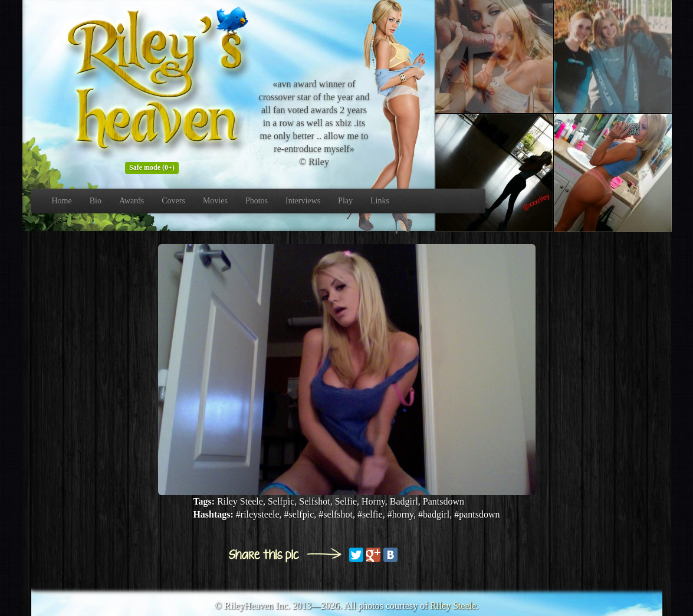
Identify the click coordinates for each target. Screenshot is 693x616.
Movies (215, 201)
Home (62, 201)
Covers (173, 201)
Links (380, 201)
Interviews (303, 201)
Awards (132, 201)
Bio (96, 201)
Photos (257, 201)
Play (345, 201)
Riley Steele (454, 606)
